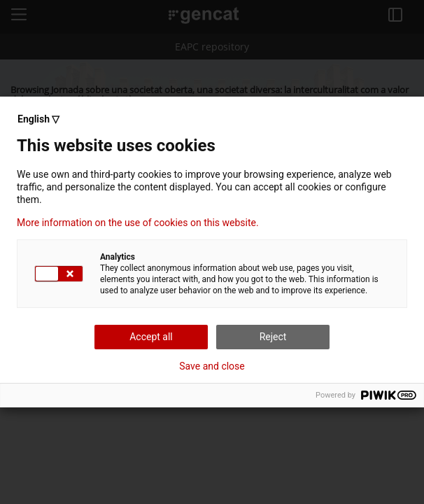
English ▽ (38, 119)
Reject (273, 337)
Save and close (212, 366)
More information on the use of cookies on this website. (138, 223)
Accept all (151, 337)
